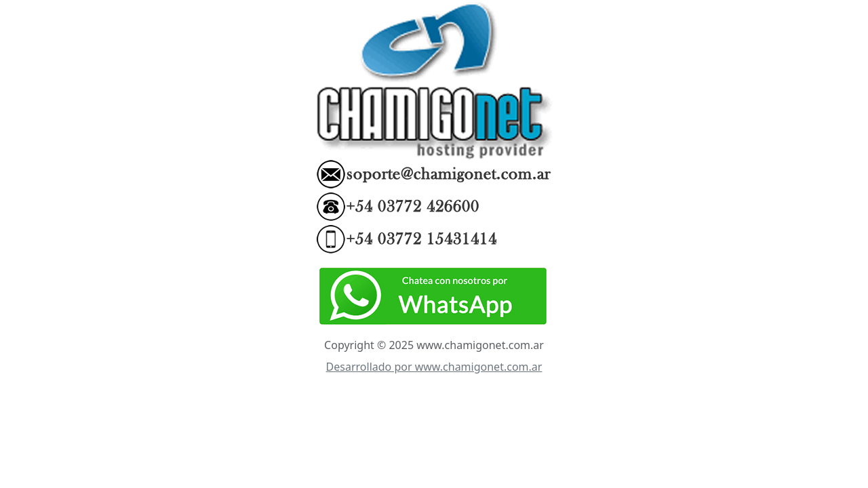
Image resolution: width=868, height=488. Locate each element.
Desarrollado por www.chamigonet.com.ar (434, 367)
